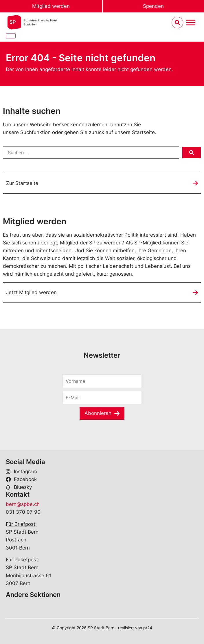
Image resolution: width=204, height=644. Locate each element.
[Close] (11, 36)
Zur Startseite (22, 183)
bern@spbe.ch (23, 504)
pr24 (148, 628)
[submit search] (192, 153)
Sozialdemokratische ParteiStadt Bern (41, 22)
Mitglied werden (51, 6)
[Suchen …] (91, 153)
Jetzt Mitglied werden (31, 292)
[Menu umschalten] (191, 23)
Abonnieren (98, 413)
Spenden (153, 6)
